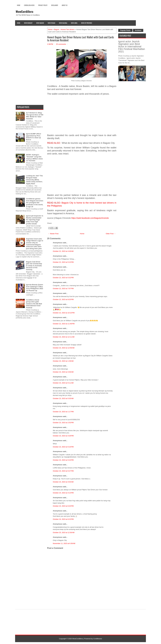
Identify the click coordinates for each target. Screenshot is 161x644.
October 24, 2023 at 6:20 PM (63, 506)
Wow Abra (74, 23)
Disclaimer (55, 5)
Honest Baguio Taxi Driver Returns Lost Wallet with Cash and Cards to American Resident (81, 39)
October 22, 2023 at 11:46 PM (64, 324)
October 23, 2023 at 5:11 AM (63, 383)
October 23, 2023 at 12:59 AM (64, 348)
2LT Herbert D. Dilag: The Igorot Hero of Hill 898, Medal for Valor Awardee (35, 116)
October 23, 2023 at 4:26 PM (63, 436)
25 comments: (61, 44)
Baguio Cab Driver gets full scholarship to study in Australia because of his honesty (34, 266)
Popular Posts (125, 30)
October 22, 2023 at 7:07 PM (63, 289)
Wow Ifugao (51, 23)
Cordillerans (98, 639)
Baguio (57, 29)
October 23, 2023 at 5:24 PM (63, 460)
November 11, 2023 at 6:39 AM (64, 543)
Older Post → (111, 234)
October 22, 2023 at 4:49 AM (63, 251)
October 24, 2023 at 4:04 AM (63, 482)
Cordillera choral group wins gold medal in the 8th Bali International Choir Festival (34, 304)
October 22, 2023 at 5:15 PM (63, 262)
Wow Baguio (40, 23)
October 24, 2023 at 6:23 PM (63, 519)
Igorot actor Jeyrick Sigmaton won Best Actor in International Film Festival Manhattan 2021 (132, 46)
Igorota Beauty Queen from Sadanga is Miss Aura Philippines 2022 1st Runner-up (35, 288)
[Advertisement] (82, 115)
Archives (138, 30)
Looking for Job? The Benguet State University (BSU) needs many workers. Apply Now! (34, 180)
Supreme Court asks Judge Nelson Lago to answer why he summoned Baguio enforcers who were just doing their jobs (35, 244)
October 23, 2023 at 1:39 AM (63, 361)
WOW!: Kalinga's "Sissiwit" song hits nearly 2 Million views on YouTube (34, 158)
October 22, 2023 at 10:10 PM (64, 313)
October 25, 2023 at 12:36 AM (64, 532)
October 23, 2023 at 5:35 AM (63, 398)
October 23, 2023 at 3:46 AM (63, 372)
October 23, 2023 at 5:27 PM (63, 471)
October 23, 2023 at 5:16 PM (63, 447)
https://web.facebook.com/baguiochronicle (90, 218)
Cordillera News (29, 5)
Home (19, 5)
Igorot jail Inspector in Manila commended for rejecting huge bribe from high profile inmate (35, 220)
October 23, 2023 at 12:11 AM (64, 337)
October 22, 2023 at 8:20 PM (63, 299)
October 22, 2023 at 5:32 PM (63, 278)
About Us (65, 5)
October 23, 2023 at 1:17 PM (63, 412)
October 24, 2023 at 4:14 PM (63, 493)
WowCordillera (24, 11)
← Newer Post (53, 234)
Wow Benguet (28, 23)
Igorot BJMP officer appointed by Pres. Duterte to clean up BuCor (34, 137)
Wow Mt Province (87, 23)
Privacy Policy (43, 5)
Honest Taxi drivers (67, 29)
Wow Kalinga (63, 23)
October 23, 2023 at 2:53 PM (63, 423)
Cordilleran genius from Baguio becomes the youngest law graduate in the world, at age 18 (35, 203)
